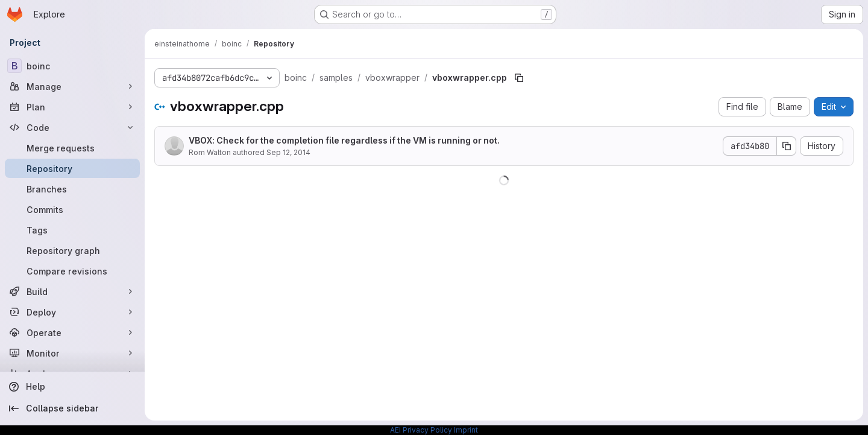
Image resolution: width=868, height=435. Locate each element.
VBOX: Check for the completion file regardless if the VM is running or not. (344, 140)
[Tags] (72, 230)
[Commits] (72, 209)
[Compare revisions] (72, 271)
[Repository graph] (72, 250)
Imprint (466, 430)
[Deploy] (72, 312)
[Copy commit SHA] (787, 146)
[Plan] (72, 107)
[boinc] (72, 66)
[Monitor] (72, 353)
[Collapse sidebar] (72, 408)
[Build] (72, 291)
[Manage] (72, 86)
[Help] (72, 387)
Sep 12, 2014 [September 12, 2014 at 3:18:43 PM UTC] (288, 152)
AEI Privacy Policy (421, 430)
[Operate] (72, 332)
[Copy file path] (519, 78)
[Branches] (72, 189)
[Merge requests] (72, 148)
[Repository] (72, 168)
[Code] (72, 127)
